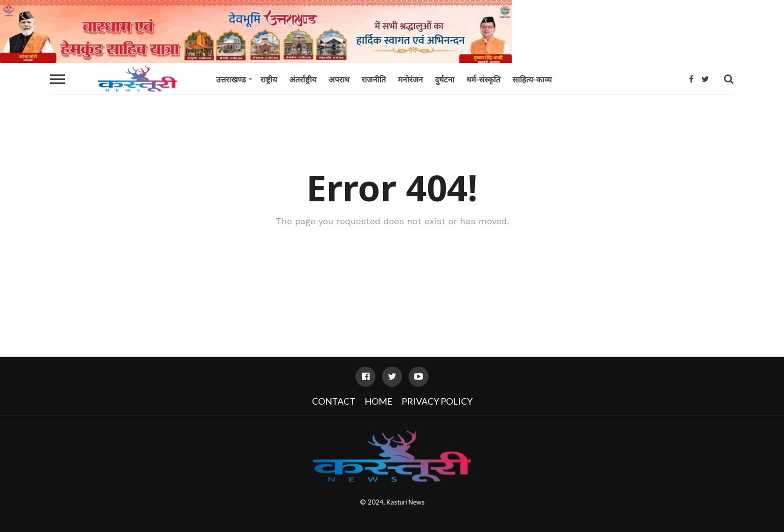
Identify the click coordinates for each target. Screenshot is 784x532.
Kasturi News (405, 502)
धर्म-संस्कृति (483, 79)
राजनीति (374, 79)
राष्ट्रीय (269, 79)
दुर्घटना (445, 79)
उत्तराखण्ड (231, 79)
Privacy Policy (437, 401)
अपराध (339, 79)
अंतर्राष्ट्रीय (303, 79)
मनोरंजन (410, 79)
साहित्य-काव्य (532, 79)
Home (378, 401)
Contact (334, 401)
